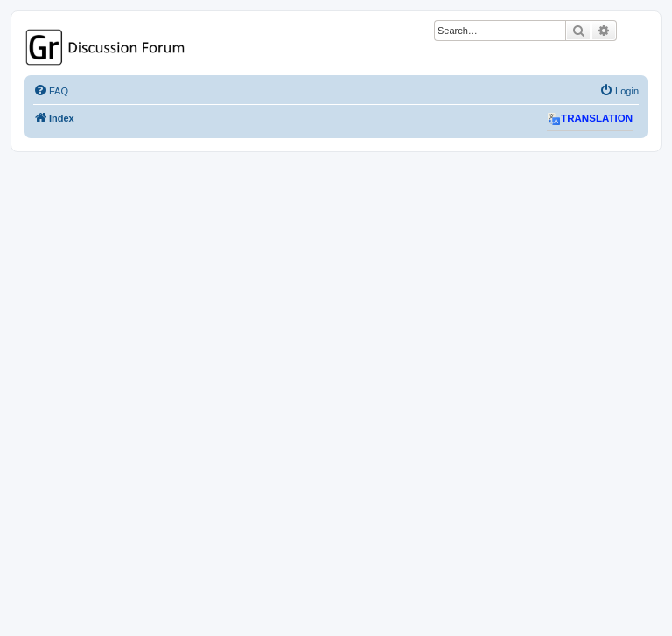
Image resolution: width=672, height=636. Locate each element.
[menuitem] (51, 91)
